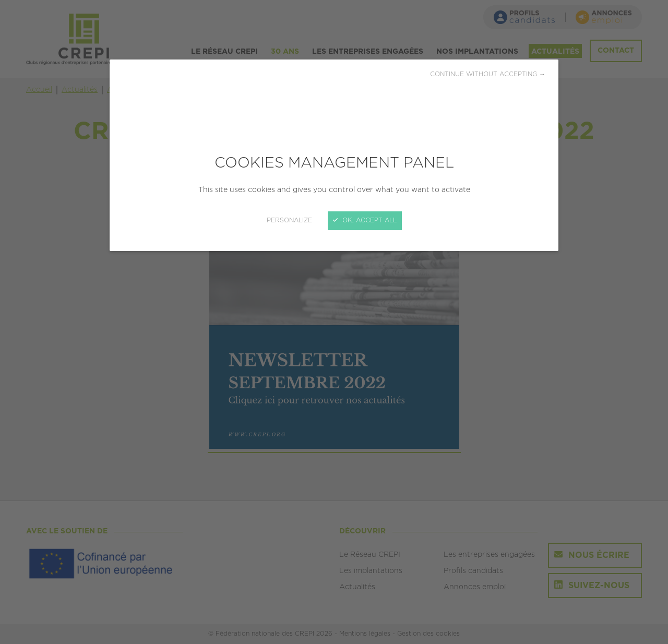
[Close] (334, 322)
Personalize (289, 220)
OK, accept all (365, 220)
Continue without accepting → (488, 74)
